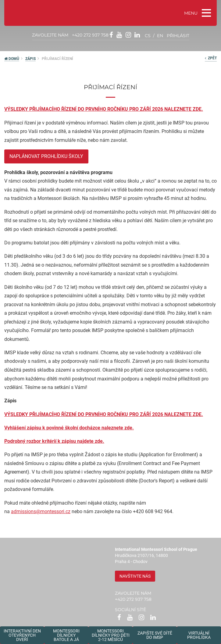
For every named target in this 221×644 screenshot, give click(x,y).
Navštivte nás (135, 576)
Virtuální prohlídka (199, 635)
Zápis (30, 59)
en (160, 36)
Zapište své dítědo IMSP (155, 635)
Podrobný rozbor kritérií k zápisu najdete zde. (54, 441)
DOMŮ (12, 59)
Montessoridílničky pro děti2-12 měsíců (111, 635)
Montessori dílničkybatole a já (66, 635)
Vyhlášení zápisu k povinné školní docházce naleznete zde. (69, 428)
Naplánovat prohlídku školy (46, 156)
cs (148, 36)
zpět (211, 58)
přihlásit (178, 36)
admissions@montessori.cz (41, 511)
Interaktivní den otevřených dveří (22, 635)
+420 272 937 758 (90, 35)
